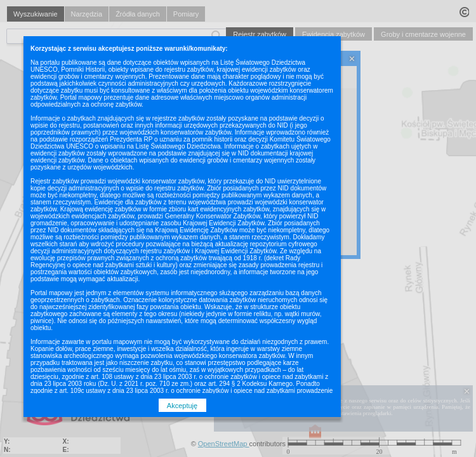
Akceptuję (182, 406)
